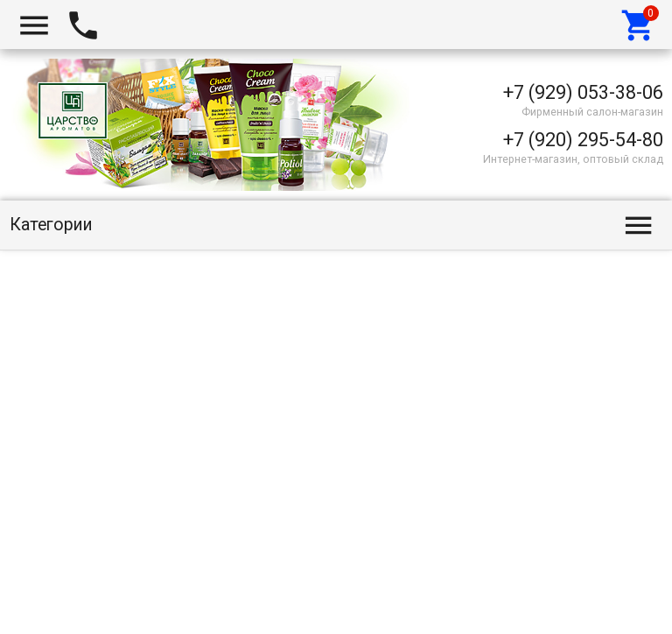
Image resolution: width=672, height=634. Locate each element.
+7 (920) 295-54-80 (583, 140)
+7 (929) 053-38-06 (583, 92)
